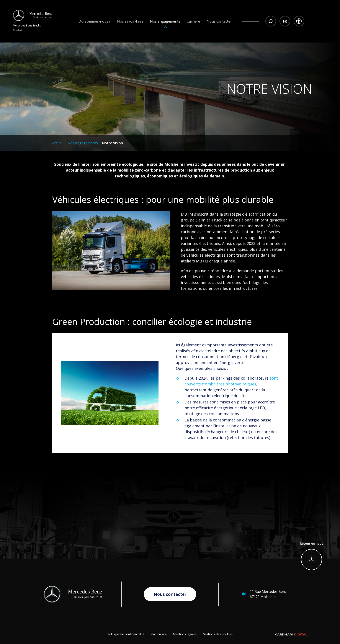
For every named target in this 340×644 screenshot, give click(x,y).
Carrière (193, 21)
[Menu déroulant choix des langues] (285, 21)
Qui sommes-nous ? (95, 21)
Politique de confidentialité (126, 634)
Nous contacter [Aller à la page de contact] (170, 594)
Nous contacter (219, 21)
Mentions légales (185, 634)
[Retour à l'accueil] (33, 21)
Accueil (58, 143)
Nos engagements (165, 21)
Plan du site (159, 634)
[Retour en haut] (311, 556)
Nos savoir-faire (130, 21)
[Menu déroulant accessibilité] (299, 21)
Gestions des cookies (218, 634)
